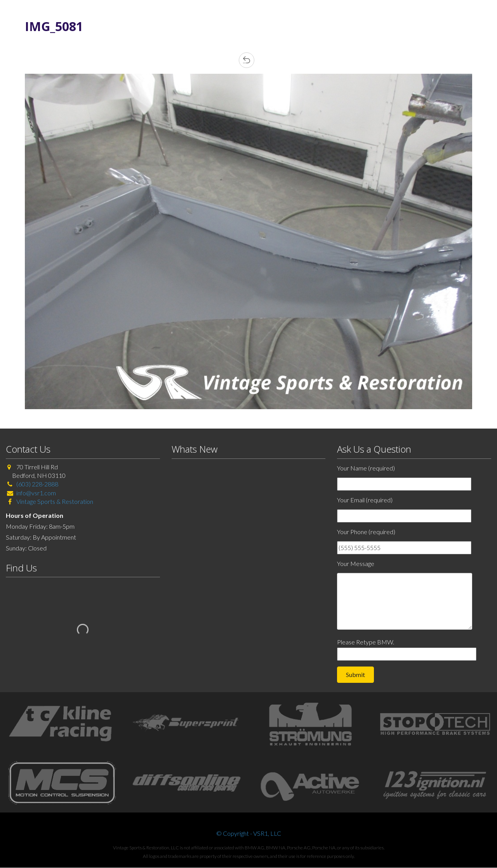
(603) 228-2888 (37, 484)
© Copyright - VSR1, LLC (249, 833)
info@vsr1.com (36, 493)
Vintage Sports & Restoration (54, 501)
